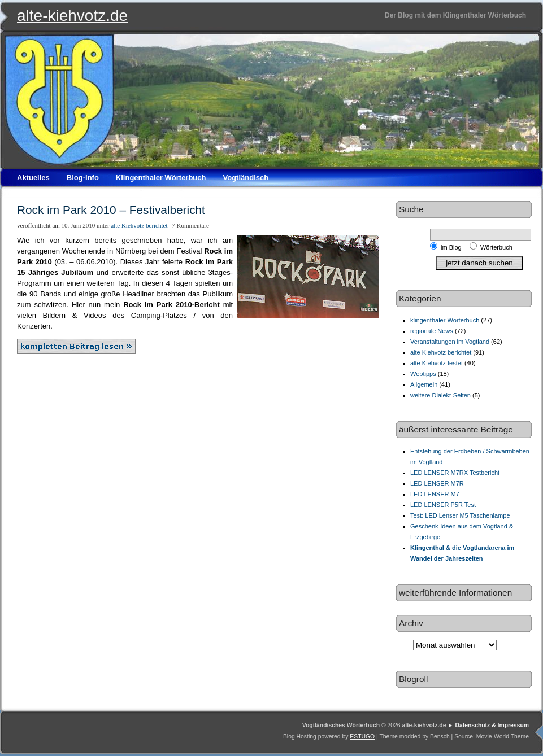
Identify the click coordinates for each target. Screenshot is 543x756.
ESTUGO (362, 737)
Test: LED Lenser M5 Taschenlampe (460, 515)
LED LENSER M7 (435, 494)
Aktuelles (33, 178)
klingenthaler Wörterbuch (445, 320)
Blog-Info (83, 178)
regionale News (432, 331)
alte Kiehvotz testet (436, 363)
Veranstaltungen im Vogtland (450, 342)
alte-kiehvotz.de (72, 16)
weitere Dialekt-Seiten (440, 395)
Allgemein (424, 384)
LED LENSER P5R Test (443, 505)
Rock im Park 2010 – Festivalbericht (111, 210)
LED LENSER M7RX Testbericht (455, 473)
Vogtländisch (246, 178)
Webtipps (423, 374)
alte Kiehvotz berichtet (139, 225)
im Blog (453, 247)
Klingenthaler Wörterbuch (161, 178)
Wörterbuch (496, 247)
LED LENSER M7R (437, 483)
